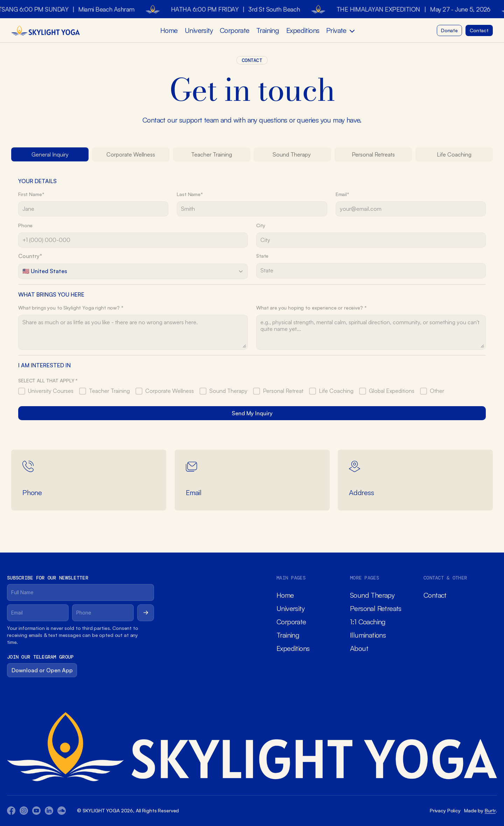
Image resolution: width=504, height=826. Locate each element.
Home (169, 30)
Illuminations (368, 635)
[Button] (449, 30)
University (199, 30)
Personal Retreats (376, 608)
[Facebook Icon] (11, 811)
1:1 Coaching (368, 622)
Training (268, 30)
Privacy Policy (445, 810)
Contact (435, 595)
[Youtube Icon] (24, 811)
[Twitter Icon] (49, 811)
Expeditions (303, 30)
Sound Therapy (372, 595)
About (359, 648)
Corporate (235, 30)
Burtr (490, 810)
